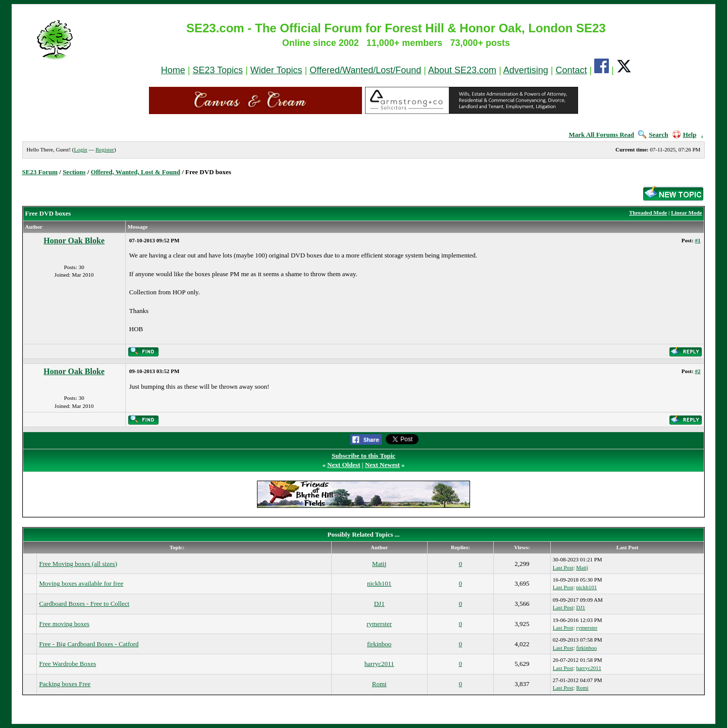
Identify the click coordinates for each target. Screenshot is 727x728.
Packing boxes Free (65, 684)
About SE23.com (462, 70)
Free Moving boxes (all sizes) (78, 564)
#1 (697, 240)
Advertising (526, 70)
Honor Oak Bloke (74, 241)
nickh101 (379, 583)
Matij (379, 564)
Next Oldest (344, 465)
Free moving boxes (64, 624)
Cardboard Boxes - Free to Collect (84, 604)
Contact (572, 70)
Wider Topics (276, 70)
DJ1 (379, 604)
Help (685, 135)
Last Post (563, 567)
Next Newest (382, 465)
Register (105, 149)
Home (173, 70)
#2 (697, 371)
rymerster (379, 624)
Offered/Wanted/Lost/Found (365, 70)
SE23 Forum (40, 172)
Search (653, 135)
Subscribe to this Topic (363, 456)
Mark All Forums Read (601, 135)
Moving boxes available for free (81, 583)
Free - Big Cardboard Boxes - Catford (89, 644)
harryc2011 (379, 664)
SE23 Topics (218, 70)
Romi (379, 684)
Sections (74, 172)
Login (80, 149)
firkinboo (379, 644)
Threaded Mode (648, 213)
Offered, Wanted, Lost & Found (136, 172)
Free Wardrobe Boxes (67, 664)
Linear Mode (686, 213)
